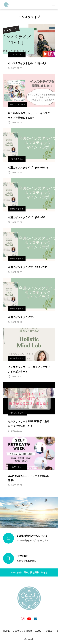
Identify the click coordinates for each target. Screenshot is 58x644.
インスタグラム (17, 55)
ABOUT (39, 631)
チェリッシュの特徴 (22, 631)
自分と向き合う (17, 209)
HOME (6, 631)
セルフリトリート (18, 104)
